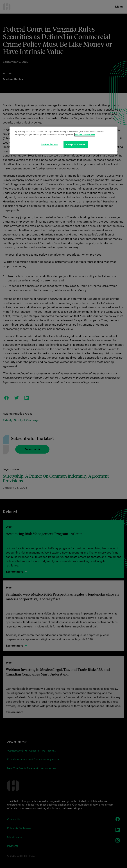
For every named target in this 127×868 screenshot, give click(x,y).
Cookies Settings (49, 144)
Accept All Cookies (76, 144)
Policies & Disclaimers (85, 135)
